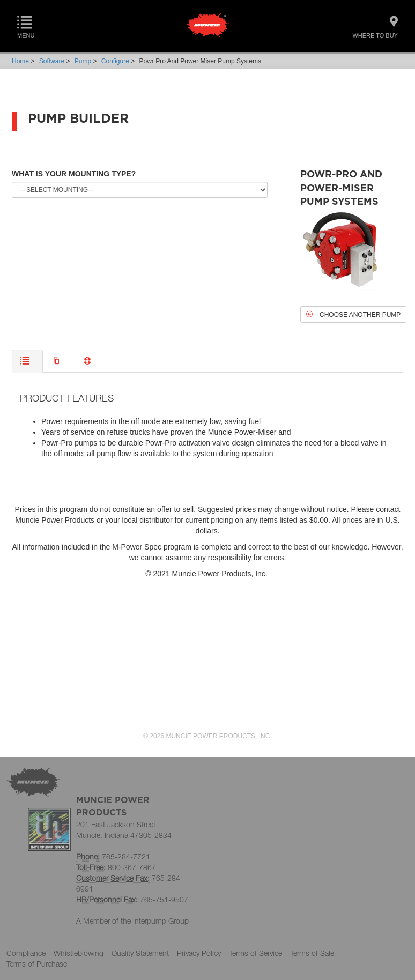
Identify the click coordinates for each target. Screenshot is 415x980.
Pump (83, 61)
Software (52, 61)
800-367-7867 (132, 867)
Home (20, 61)
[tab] (27, 361)
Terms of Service (255, 953)
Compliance (26, 953)
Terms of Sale (312, 953)
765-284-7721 (126, 856)
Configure (115, 61)
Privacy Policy (199, 953)
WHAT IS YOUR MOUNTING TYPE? (74, 174)
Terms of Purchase (37, 964)
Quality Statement (140, 953)
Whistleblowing (79, 953)
